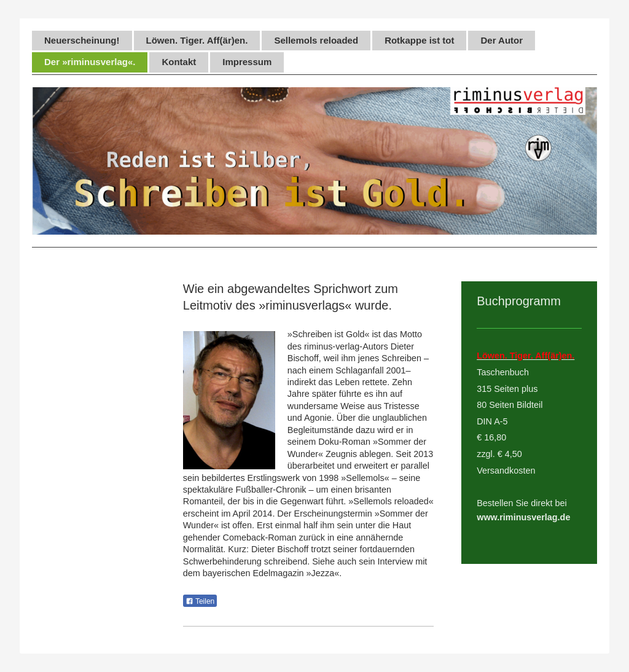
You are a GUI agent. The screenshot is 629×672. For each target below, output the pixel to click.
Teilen (200, 601)
